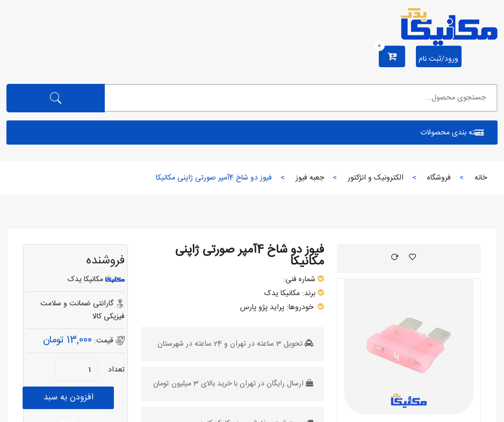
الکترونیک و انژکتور (376, 178)
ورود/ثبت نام (438, 59)
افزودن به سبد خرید (69, 400)
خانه (481, 178)
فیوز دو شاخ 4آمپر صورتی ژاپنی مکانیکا (250, 256)
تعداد (116, 370)
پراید (277, 307)
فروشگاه (439, 178)
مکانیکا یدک (282, 294)
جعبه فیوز (310, 178)
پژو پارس (254, 307)
